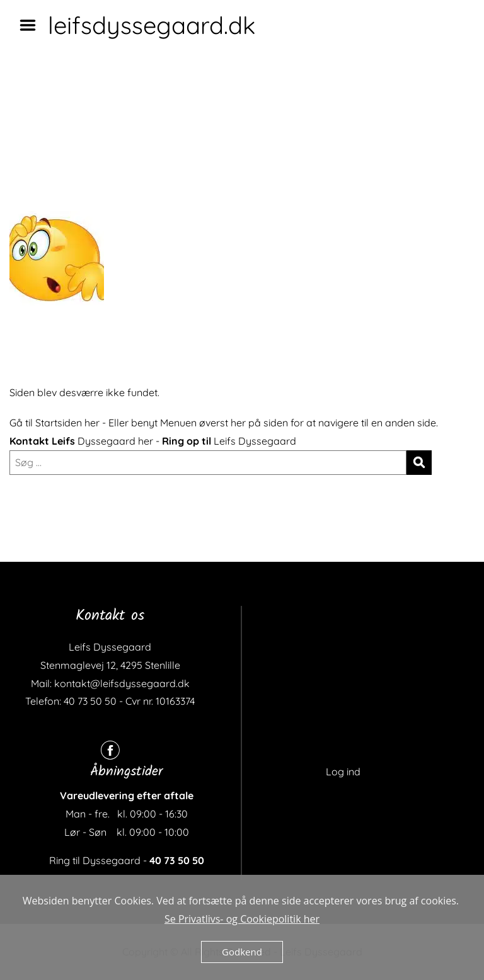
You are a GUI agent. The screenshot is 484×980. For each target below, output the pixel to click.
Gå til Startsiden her (55, 423)
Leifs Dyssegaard (255, 441)
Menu (32, 25)
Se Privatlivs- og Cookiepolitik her (242, 919)
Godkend (242, 952)
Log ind (343, 772)
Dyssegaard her (115, 441)
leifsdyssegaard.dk (152, 25)
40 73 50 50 (177, 860)
